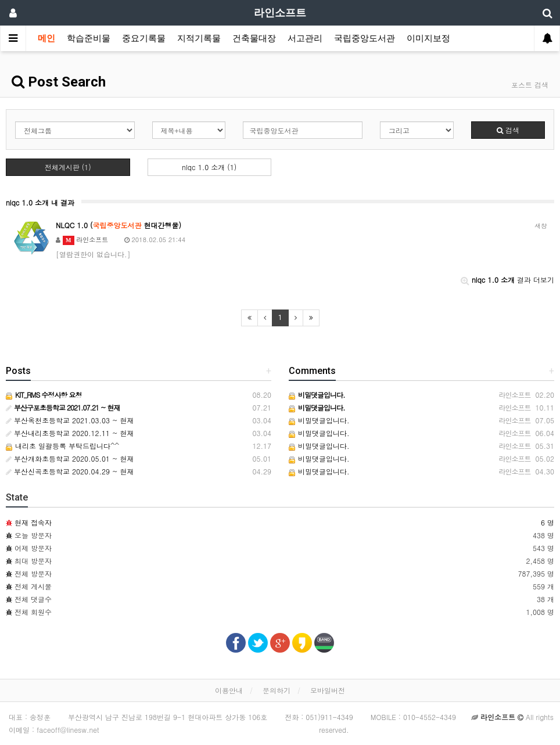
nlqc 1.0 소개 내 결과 (40, 202)
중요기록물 (144, 38)
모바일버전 (328, 690)
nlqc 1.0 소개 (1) (209, 167)
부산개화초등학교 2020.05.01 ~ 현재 (70, 458)
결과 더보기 (507, 280)
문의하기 (277, 690)
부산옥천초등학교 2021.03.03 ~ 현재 (70, 420)
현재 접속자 (33, 522)
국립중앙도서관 (365, 38)
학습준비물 (89, 38)
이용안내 (229, 690)
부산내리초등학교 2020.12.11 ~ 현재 (70, 433)
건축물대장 (254, 38)
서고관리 (305, 38)
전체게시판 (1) (68, 167)
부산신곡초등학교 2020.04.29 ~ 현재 (70, 471)
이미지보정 (428, 38)
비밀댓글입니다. (319, 420)
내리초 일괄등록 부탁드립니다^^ (62, 446)
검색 (508, 130)
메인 (46, 38)
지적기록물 (199, 38)
